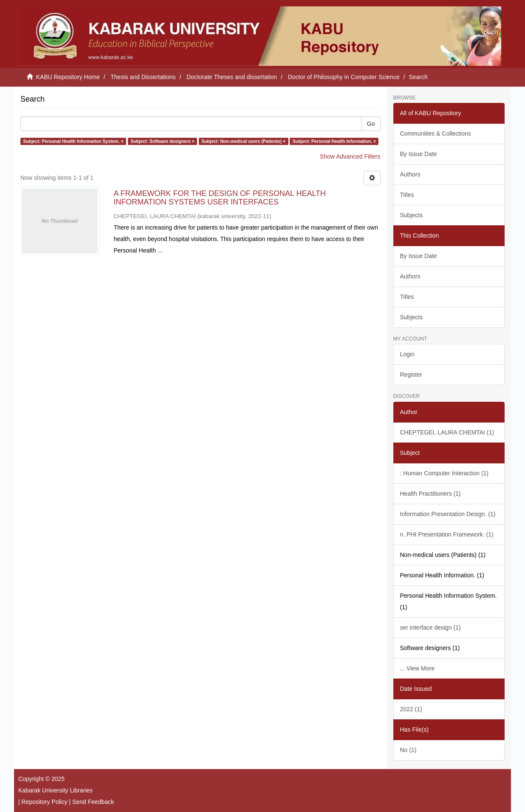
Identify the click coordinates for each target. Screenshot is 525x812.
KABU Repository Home (68, 77)
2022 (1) (411, 709)
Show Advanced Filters (350, 156)
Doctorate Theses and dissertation (232, 77)
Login (407, 354)
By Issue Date (419, 154)
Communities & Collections (436, 133)
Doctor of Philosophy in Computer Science (344, 77)
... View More (417, 668)
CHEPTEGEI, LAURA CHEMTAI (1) (447, 432)
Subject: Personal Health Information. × (334, 141)
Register (411, 375)
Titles (407, 195)
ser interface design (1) (430, 627)
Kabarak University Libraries (55, 790)
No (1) (408, 750)
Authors (410, 174)
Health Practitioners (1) (430, 494)
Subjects (412, 215)
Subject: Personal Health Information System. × (73, 141)
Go (371, 124)
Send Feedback (93, 802)
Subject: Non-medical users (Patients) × (243, 141)
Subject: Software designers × (162, 141)
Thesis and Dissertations (143, 77)
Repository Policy (45, 802)
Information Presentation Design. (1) (448, 514)
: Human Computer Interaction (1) (445, 473)
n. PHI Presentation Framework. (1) (447, 534)
